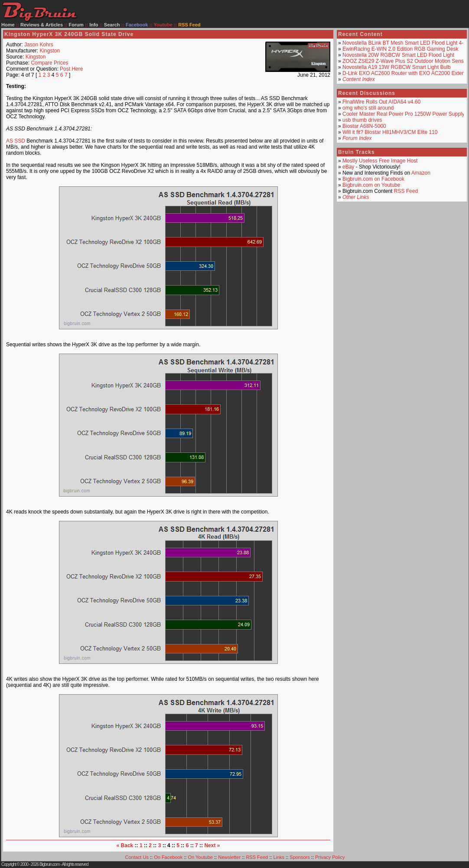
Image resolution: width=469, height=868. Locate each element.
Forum (76, 25)
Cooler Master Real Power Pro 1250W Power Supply (403, 114)
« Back (125, 845)
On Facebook (168, 857)
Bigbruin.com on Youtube (371, 185)
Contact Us (137, 857)
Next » (212, 845)
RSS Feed (406, 191)
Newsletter (229, 857)
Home (8, 25)
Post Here (71, 69)
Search (112, 25)
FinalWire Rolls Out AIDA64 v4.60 (381, 102)
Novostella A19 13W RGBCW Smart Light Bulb (396, 67)
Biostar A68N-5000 (364, 126)
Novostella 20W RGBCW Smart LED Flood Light (398, 55)
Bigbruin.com (49, 864)
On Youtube (200, 857)
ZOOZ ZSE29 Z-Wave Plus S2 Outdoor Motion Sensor (405, 61)
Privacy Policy (330, 857)
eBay (348, 167)
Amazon (421, 173)
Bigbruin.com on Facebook (373, 179)
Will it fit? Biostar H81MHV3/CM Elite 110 (390, 132)
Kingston (50, 51)
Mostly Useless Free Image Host (380, 161)
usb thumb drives (362, 120)
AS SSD (16, 141)
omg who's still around (368, 108)
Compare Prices (49, 63)
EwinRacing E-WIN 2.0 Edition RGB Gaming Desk (400, 49)
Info (94, 25)
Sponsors (300, 857)
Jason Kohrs (39, 45)
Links (279, 857)
